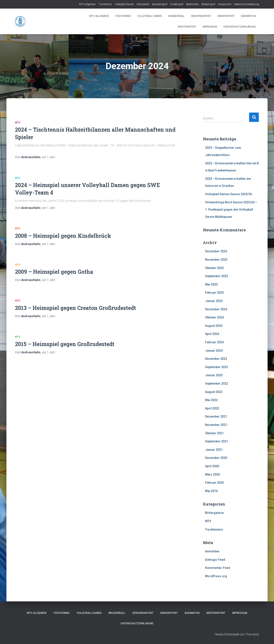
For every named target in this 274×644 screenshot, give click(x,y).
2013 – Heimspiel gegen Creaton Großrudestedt (75, 308)
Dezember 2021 (216, 416)
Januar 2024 (214, 351)
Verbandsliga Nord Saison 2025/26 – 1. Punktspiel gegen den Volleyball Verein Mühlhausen (231, 209)
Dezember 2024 (216, 309)
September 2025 (217, 276)
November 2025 (216, 260)
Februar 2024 (214, 342)
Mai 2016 (211, 491)
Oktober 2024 (214, 317)
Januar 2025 (214, 301)
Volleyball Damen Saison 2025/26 (229, 194)
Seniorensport (160, 4)
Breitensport (208, 4)
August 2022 (214, 392)
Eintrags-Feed (215, 560)
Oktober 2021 (214, 433)
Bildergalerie (214, 513)
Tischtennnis (214, 529)
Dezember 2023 (216, 359)
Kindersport (177, 4)
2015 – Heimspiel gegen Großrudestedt (65, 344)
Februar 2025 (214, 293)
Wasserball (143, 4)
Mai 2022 (211, 400)
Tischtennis (105, 4)
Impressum (225, 4)
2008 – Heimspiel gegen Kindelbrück (63, 236)
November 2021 (216, 425)
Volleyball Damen (124, 4)
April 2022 (212, 408)
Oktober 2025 (214, 268)
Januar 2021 (214, 450)
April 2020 (212, 466)
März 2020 (212, 474)
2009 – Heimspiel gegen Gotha (54, 272)
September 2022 (217, 384)
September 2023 (217, 367)
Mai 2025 (211, 284)
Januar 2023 (214, 375)
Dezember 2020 (216, 458)
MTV (18, 123)
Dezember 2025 (216, 251)
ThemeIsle (252, 634)
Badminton (193, 4)
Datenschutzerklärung (247, 4)
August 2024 (214, 326)
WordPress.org (216, 576)
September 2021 (217, 441)
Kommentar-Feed (218, 568)
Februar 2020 (214, 483)
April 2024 (212, 334)
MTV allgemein (87, 4)
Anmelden (212, 551)
